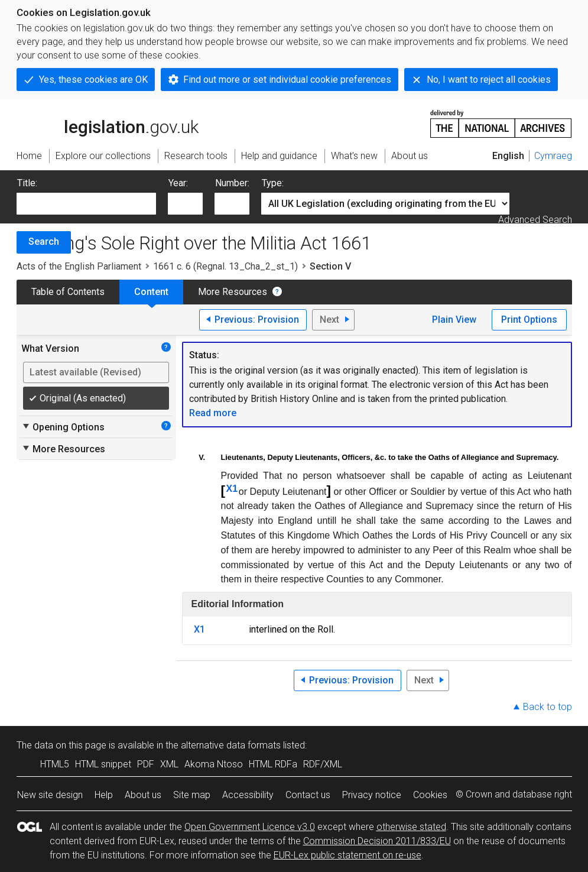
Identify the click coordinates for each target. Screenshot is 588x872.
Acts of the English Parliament (79, 266)
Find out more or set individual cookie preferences (287, 80)
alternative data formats (231, 745)
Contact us (308, 795)
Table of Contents (68, 292)
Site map (192, 795)
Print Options (529, 320)
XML (169, 764)
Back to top (548, 707)
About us (143, 795)
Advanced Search (535, 220)
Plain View (454, 320)
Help (104, 795)
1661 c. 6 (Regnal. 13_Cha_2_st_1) (225, 266)
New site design (50, 795)
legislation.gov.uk (108, 123)
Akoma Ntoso (214, 764)
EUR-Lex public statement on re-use (347, 855)
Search (44, 241)
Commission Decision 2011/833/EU (377, 841)
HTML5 (55, 764)
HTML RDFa (273, 764)
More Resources (233, 292)
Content (151, 292)
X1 (232, 489)
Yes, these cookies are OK (93, 80)
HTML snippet (103, 764)
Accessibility (248, 795)
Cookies (430, 795)
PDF (146, 764)
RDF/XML (323, 764)
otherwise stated (411, 827)
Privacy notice (372, 795)
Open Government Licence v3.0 (250, 827)
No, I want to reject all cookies (489, 80)
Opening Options (63, 427)
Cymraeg (553, 156)
